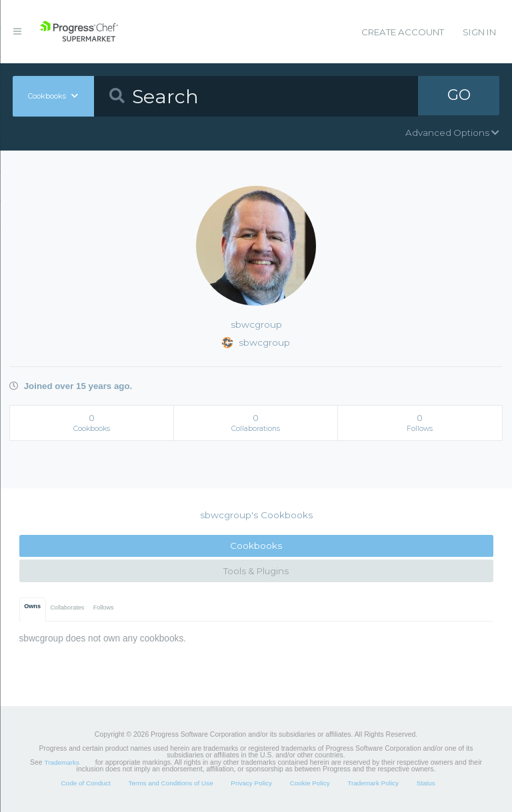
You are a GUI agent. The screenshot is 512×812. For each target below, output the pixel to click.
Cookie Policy (310, 783)
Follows (104, 608)
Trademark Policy (373, 783)
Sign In (479, 32)
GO (459, 96)
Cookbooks (256, 546)
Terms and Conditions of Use (170, 783)
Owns (32, 606)
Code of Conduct (85, 783)
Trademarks (62, 762)
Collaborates (67, 608)
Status (426, 783)
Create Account (403, 32)
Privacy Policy (251, 783)
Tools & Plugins (256, 571)
